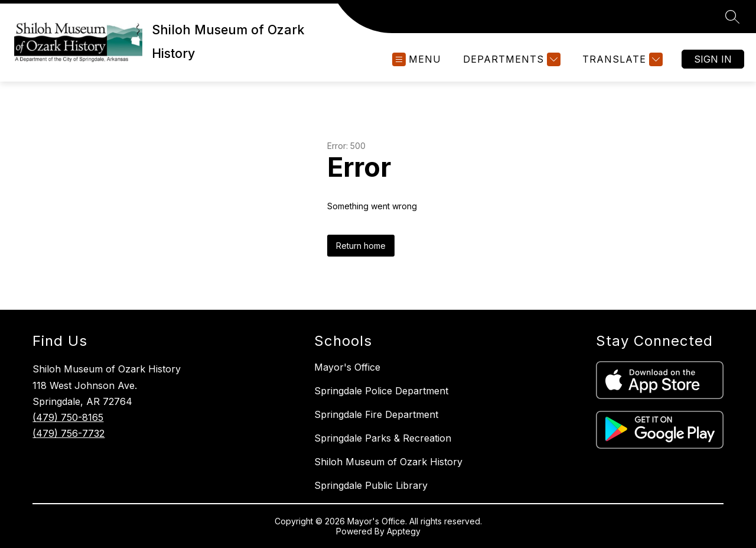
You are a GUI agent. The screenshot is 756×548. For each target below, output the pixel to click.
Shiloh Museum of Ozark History (388, 462)
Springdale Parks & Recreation (383, 438)
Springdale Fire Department (376, 414)
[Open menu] (417, 59)
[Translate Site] (621, 59)
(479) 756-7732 (69, 433)
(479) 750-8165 (68, 417)
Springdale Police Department (381, 391)
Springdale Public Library (371, 485)
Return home (361, 246)
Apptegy (404, 531)
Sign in (713, 59)
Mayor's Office (347, 367)
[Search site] (732, 17)
